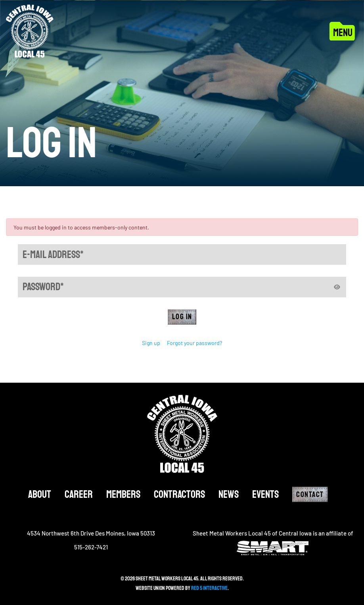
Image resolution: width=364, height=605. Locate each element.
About (40, 494)
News (229, 494)
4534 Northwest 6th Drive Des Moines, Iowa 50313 (91, 533)
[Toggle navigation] (343, 31)
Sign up (151, 343)
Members (123, 494)
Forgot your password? (194, 343)
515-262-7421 (91, 547)
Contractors (179, 494)
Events (265, 494)
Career (79, 494)
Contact (310, 495)
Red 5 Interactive (209, 588)
